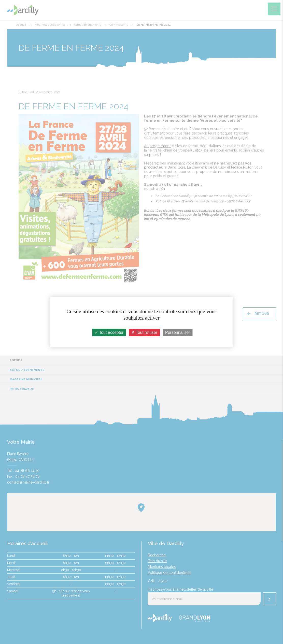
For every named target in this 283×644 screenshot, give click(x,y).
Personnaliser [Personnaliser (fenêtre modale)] (178, 332)
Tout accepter (109, 332)
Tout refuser (144, 332)
